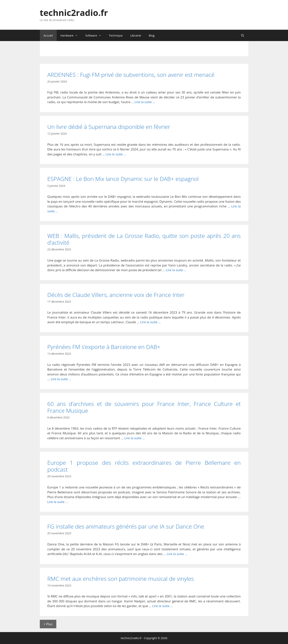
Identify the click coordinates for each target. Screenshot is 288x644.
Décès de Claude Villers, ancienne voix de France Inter (116, 295)
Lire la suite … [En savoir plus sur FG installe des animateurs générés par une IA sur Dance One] (177, 554)
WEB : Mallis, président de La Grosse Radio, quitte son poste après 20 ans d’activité (144, 239)
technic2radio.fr (74, 13)
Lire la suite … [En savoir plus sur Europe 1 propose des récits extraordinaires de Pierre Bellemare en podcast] (58, 502)
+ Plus (48, 624)
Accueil (48, 35)
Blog (152, 35)
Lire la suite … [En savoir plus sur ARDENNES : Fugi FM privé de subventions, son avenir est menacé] (145, 102)
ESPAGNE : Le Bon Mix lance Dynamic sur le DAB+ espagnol (123, 179)
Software (95, 35)
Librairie (136, 35)
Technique (116, 35)
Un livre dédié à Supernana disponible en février (109, 127)
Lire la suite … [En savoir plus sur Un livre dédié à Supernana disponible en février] (116, 154)
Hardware (71, 35)
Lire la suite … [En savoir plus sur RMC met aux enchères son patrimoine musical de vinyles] (162, 606)
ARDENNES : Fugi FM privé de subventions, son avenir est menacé (131, 75)
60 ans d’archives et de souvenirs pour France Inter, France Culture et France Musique (144, 407)
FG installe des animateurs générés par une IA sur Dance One (126, 526)
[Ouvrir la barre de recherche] (243, 35)
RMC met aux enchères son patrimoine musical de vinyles (121, 579)
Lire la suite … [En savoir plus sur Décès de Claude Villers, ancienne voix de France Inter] (150, 322)
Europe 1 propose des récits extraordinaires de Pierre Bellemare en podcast (144, 466)
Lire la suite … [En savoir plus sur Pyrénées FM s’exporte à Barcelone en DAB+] (61, 379)
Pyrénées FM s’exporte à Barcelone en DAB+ (104, 347)
